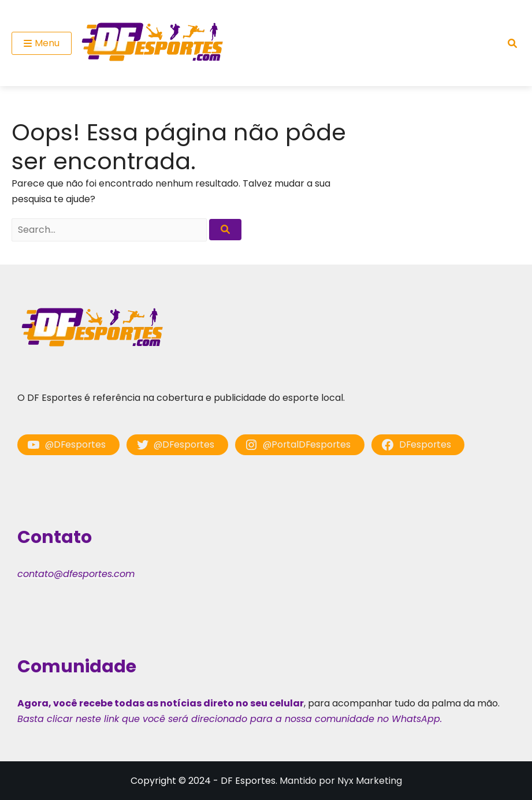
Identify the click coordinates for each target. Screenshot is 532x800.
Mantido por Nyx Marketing (341, 781)
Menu (42, 43)
